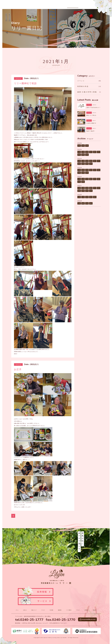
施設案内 (70, 6)
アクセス (85, 6)
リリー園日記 (77, 6)
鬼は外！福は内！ (91, 131)
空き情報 (63, 6)
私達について (49, 6)
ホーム (18, 600)
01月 (87, 146)
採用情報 (92, 6)
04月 (83, 155)
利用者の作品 (83, 86)
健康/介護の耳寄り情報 (87, 92)
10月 (87, 152)
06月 (79, 155)
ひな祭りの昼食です (91, 123)
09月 (91, 152)
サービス (56, 6)
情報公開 (98, 6)
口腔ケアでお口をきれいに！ (93, 107)
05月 (83, 164)
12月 (79, 152)
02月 (83, 146)
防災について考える (91, 115)
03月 (79, 146)
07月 (99, 152)
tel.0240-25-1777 (29, 610)
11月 (83, 152)
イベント (81, 81)
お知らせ (41, 6)
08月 (95, 152)
